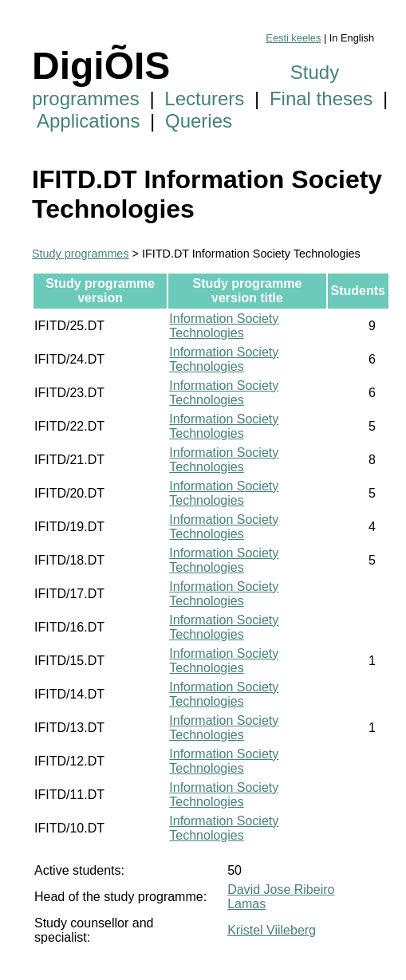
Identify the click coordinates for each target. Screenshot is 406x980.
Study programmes (81, 254)
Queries (199, 121)
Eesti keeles (293, 38)
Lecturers (204, 98)
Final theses (321, 98)
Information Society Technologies (224, 326)
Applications (88, 121)
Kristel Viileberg (272, 930)
